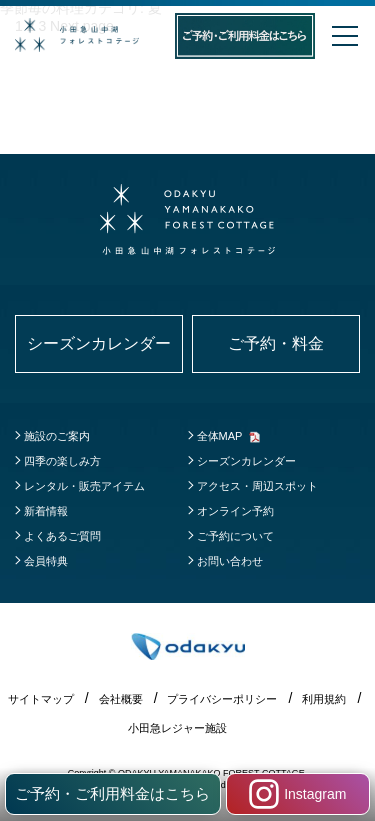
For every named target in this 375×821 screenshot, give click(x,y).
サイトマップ (41, 699)
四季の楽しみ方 (62, 461)
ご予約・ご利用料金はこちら (112, 793)
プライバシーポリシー (222, 699)
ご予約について (235, 536)
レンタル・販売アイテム (84, 486)
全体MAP (220, 436)
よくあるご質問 (62, 536)
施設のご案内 (57, 436)
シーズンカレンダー (246, 461)
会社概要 (121, 699)
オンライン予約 (235, 511)
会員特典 (46, 561)
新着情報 (46, 511)
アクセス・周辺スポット (257, 486)
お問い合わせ (230, 561)
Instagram (297, 794)
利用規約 (324, 699)
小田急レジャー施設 (177, 728)
